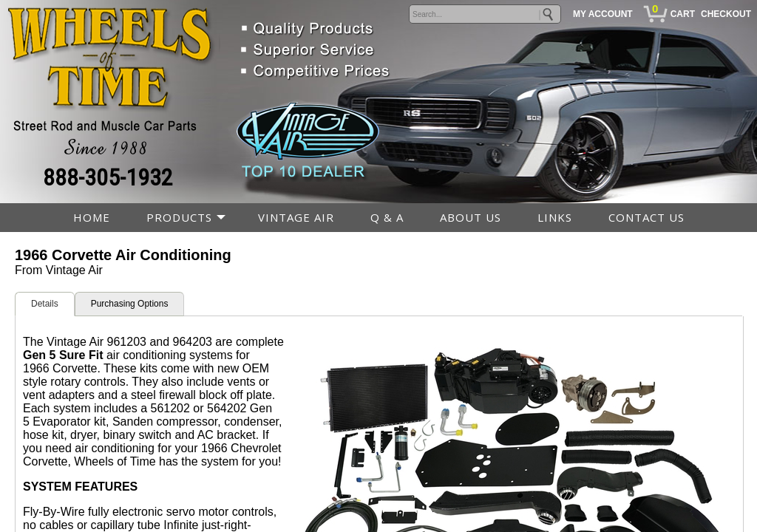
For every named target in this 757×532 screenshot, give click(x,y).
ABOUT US (471, 217)
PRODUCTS (179, 217)
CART (683, 14)
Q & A (387, 217)
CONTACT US (646, 217)
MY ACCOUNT (603, 14)
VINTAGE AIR (296, 217)
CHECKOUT (726, 14)
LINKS (555, 217)
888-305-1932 (108, 177)
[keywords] (485, 14)
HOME (92, 217)
